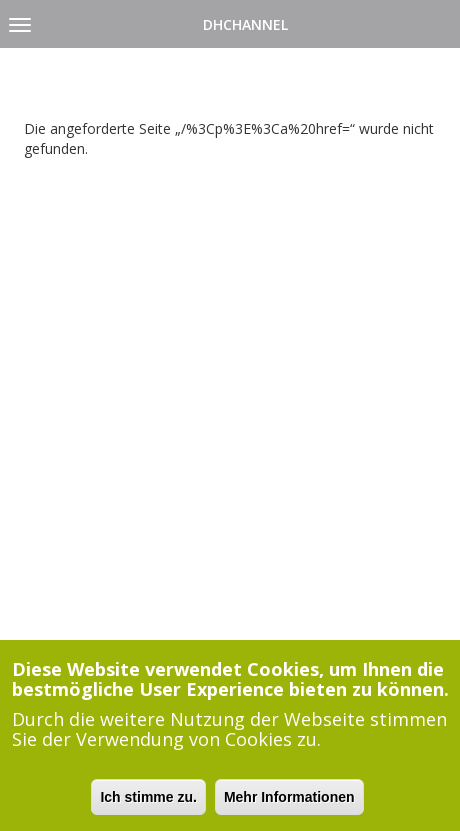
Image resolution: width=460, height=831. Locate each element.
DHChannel (245, 24)
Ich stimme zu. (148, 800)
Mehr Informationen (289, 800)
